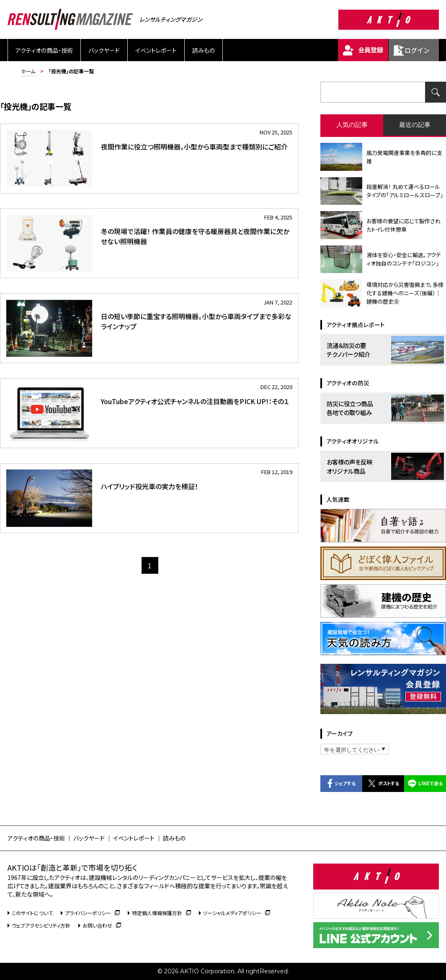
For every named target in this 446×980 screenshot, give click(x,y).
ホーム (28, 71)
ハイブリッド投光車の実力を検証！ (150, 486)
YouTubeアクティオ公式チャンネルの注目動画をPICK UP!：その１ (195, 401)
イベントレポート (156, 50)
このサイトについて (32, 913)
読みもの (204, 50)
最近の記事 (415, 125)
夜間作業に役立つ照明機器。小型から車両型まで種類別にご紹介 (194, 147)
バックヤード (104, 50)
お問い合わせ (102, 925)
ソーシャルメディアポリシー (237, 913)
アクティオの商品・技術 (44, 50)
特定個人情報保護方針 (161, 913)
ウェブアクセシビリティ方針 (41, 925)
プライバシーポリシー (92, 913)
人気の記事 (352, 125)
